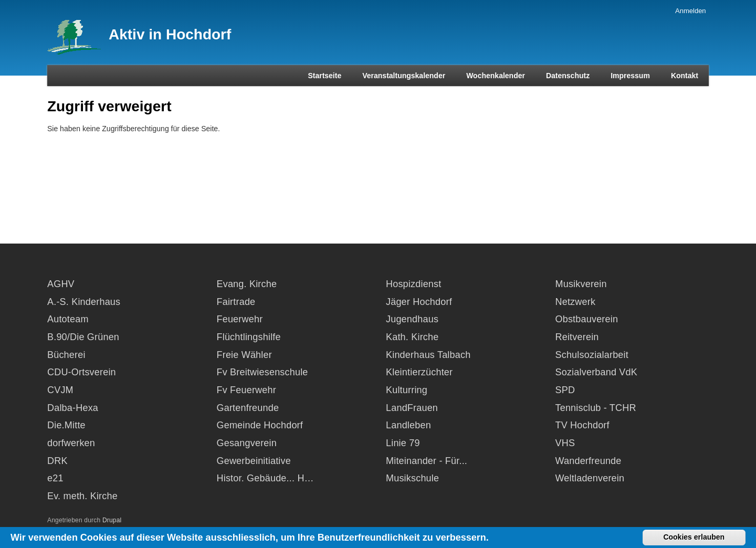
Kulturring (407, 390)
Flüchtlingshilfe (249, 337)
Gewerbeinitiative (254, 461)
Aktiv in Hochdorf (170, 34)
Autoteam (68, 319)
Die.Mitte (66, 425)
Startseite (324, 76)
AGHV (61, 284)
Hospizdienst (413, 284)
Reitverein (577, 337)
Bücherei (66, 355)
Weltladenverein (590, 478)
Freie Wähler (244, 355)
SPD (565, 390)
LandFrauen (412, 408)
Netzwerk (576, 302)
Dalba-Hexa (73, 408)
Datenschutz (568, 76)
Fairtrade (236, 302)
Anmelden (691, 11)
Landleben (408, 425)
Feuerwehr (240, 319)
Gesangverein (247, 443)
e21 (55, 478)
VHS (565, 443)
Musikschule (412, 478)
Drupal (112, 520)
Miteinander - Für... (427, 461)
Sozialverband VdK (597, 372)
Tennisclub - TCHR (596, 408)
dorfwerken (71, 443)
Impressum (630, 76)
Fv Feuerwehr (246, 390)
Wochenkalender (496, 76)
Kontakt (685, 76)
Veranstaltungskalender (404, 76)
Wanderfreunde (589, 461)
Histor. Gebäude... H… (265, 478)
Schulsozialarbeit (592, 355)
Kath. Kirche (412, 337)
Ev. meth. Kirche (82, 496)
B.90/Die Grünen (83, 337)
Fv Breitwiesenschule (262, 372)
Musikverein (581, 284)
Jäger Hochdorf (419, 302)
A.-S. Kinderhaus (84, 302)
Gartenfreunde (248, 408)
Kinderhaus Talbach (428, 355)
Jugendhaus (412, 319)
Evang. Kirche (247, 284)
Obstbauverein (587, 319)
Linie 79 (403, 443)
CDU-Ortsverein (82, 372)
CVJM (60, 390)
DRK (57, 461)
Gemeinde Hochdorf (260, 425)
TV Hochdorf (582, 425)
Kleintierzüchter (419, 372)
